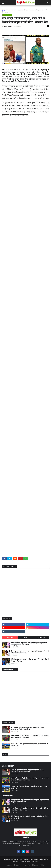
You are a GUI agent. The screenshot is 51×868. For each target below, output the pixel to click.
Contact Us (17, 865)
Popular (10, 638)
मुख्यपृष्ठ (4, 10)
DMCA (42, 865)
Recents (25, 638)
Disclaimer (35, 865)
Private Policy (26, 865)
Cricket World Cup (11, 10)
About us (9, 865)
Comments (41, 638)
